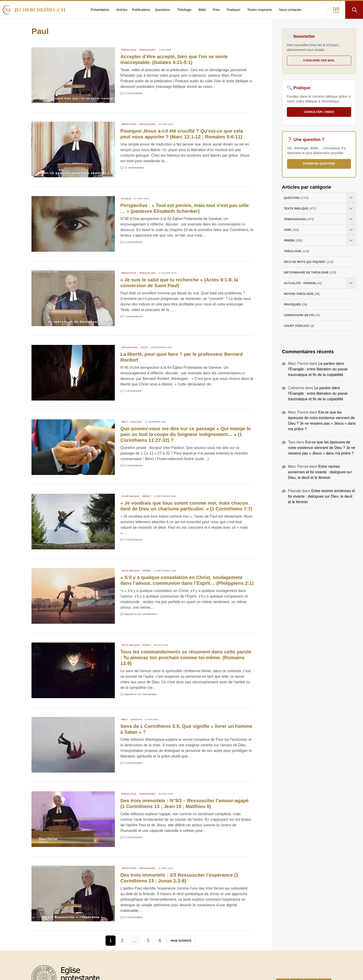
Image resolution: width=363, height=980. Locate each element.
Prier (216, 10)
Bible (202, 10)
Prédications (141, 10)
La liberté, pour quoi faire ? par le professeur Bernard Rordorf (181, 357)
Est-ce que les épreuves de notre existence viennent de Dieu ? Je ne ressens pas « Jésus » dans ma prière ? (322, 448)
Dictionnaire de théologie (310, 272)
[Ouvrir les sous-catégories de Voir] (351, 230)
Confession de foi (302, 315)
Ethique (126, 199)
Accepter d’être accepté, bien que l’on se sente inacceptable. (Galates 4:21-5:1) (174, 59)
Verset (146, 496)
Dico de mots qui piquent (309, 262)
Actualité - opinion (303, 283)
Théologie (184, 10)
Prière (293, 240)
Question (136, 422)
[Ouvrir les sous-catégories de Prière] (351, 240)
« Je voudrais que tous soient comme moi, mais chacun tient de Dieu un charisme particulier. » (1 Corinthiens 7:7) (186, 506)
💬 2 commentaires (132, 93)
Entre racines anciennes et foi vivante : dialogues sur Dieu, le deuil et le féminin (320, 472)
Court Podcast (299, 326)
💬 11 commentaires (132, 168)
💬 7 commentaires (132, 316)
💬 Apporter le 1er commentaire (139, 614)
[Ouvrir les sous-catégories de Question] (351, 198)
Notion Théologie (302, 294)
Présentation (100, 10)
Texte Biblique (130, 496)
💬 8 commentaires (132, 465)
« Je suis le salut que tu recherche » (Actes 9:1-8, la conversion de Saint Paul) (179, 283)
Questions (162, 10)
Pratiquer (234, 10)
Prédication (129, 50)
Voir (291, 230)
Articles (122, 10)
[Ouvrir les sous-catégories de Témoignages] (351, 219)
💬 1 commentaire (131, 391)
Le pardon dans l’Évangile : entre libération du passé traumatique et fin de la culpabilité (318, 369)
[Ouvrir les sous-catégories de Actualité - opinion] (351, 283)
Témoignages (147, 50)
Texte (144, 347)
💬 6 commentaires (132, 837)
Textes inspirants (260, 10)
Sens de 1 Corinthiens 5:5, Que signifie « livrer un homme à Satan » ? (186, 729)
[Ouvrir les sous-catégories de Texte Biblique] (351, 208)
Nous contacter (290, 10)
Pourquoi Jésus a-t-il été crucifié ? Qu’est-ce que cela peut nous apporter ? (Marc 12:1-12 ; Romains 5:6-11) (182, 134)
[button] (336, 10)
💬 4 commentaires (132, 540)
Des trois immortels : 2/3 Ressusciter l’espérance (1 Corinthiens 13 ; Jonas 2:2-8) (179, 878)
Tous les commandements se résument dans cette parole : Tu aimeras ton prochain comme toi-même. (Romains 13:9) (186, 657)
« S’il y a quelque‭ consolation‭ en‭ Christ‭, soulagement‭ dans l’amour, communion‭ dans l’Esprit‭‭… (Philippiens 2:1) (187, 580)
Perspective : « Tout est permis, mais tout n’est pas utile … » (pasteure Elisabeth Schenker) (185, 208)
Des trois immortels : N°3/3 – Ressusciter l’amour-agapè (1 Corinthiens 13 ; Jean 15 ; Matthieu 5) (185, 803)
